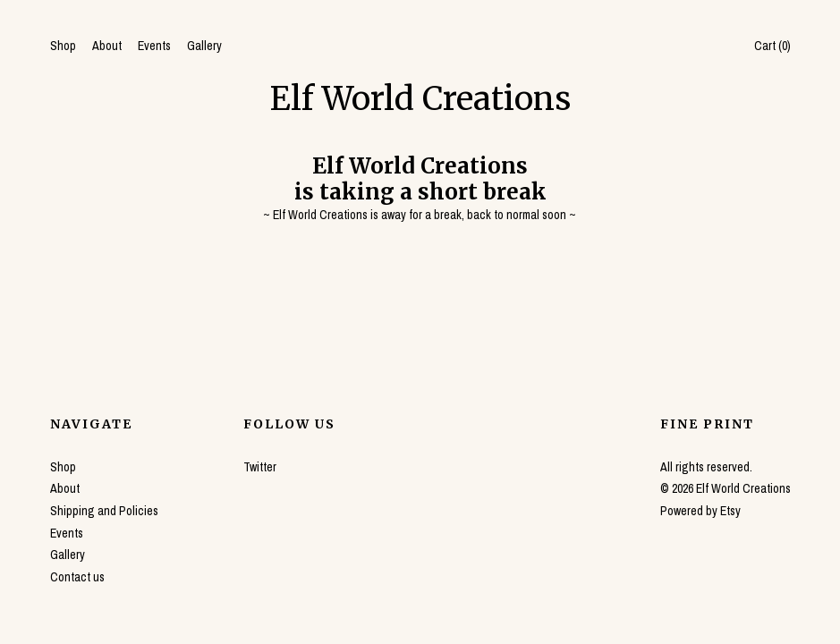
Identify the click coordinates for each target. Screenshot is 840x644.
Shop (63, 46)
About (107, 46)
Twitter (260, 467)
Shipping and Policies (104, 511)
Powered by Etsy (700, 511)
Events (154, 46)
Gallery (204, 46)
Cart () (772, 46)
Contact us (77, 577)
